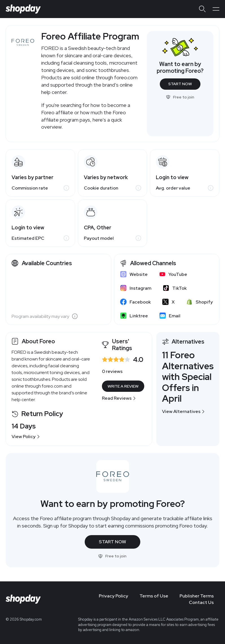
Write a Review (123, 386)
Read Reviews (119, 398)
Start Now (180, 84)
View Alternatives (184, 411)
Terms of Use (154, 596)
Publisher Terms (197, 596)
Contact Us (201, 602)
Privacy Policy (113, 596)
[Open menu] (216, 9)
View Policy (26, 437)
